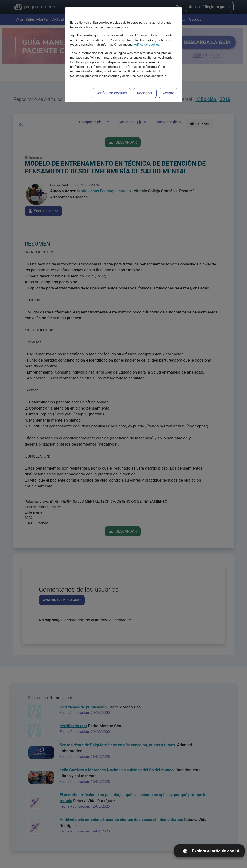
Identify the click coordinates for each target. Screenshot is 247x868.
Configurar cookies (112, 88)
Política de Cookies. (147, 39)
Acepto (168, 88)
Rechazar (145, 88)
